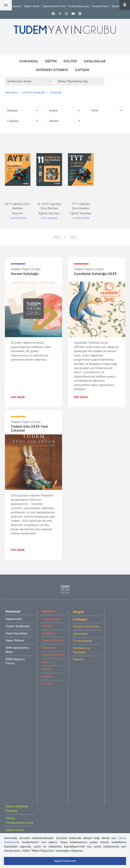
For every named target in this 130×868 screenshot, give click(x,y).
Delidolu (47, 669)
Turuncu (47, 684)
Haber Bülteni (15, 640)
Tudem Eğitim (51, 619)
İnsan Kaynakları (17, 633)
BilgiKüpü (48, 633)
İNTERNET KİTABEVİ (52, 70)
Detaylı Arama (100, 6)
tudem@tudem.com (65, 794)
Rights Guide (32, 6)
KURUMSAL (29, 61)
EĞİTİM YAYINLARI (34, 93)
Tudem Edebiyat (53, 640)
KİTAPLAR (56, 93)
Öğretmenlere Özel (54, 6)
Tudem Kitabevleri (18, 626)
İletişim (116, 6)
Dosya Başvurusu (79, 6)
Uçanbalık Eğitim (53, 655)
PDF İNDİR (18, 397)
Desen (46, 662)
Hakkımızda (14, 619)
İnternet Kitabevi (17, 736)
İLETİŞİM (82, 70)
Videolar (78, 659)
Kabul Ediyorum (65, 861)
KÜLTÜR (70, 61)
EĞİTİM (51, 61)
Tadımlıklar (80, 634)
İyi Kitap (47, 676)
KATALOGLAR (95, 61)
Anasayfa (16, 6)
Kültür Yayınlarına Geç (73, 81)
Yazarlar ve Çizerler (86, 626)
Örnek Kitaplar (83, 641)
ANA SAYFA (11, 93)
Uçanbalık (48, 648)
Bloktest (47, 626)
